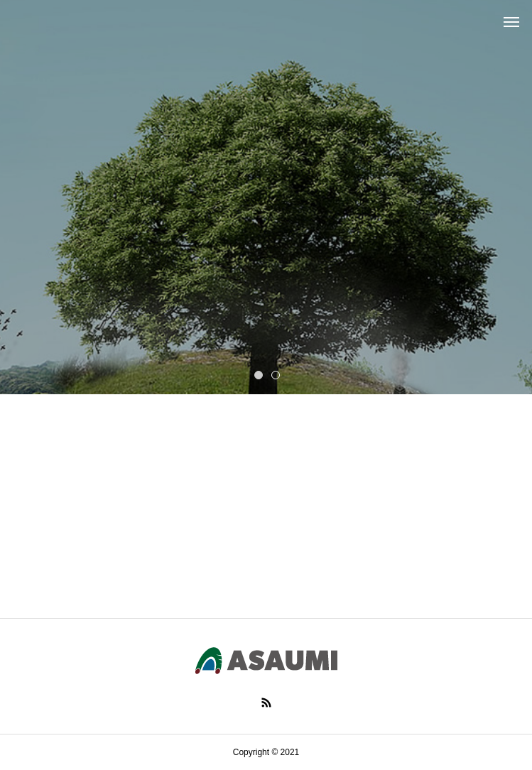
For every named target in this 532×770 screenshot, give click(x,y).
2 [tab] (276, 374)
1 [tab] (259, 374)
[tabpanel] (266, 197)
